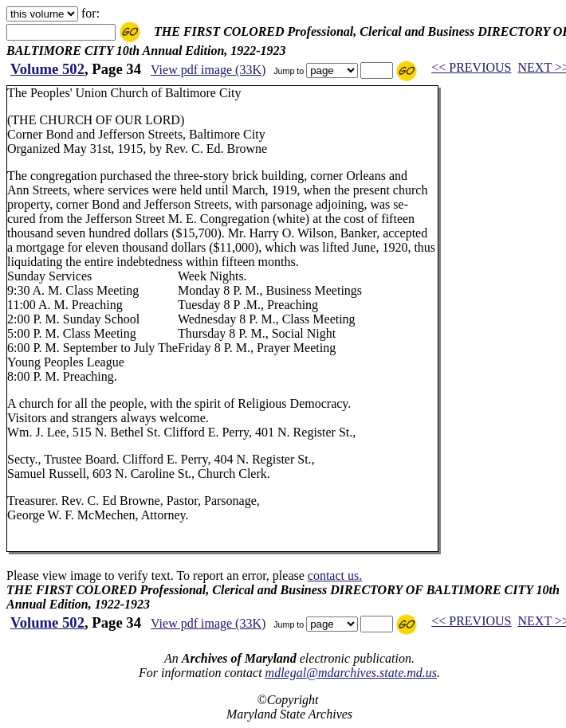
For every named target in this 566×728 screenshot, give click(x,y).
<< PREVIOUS (471, 67)
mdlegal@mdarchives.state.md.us (351, 673)
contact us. (335, 575)
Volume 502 (47, 69)
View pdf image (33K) (208, 70)
